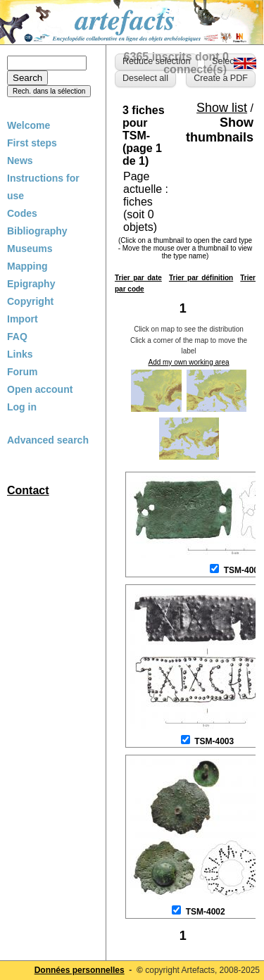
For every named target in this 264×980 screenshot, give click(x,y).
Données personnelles (80, 970)
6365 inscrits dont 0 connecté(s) (176, 63)
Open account (40, 389)
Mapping (27, 266)
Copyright (30, 301)
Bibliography (37, 231)
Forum (23, 372)
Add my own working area (188, 362)
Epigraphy (31, 284)
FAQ (17, 337)
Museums (30, 249)
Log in (22, 407)
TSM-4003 (214, 741)
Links (20, 354)
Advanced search (48, 440)
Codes (22, 213)
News (20, 161)
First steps (32, 143)
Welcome (29, 125)
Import (23, 319)
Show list (222, 108)
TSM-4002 (206, 912)
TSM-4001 (244, 570)
